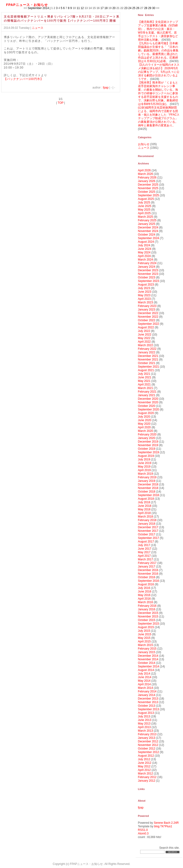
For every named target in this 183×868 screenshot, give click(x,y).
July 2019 (144, 459)
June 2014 (145, 677)
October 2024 (147, 235)
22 (122, 8)
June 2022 (145, 335)
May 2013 (144, 724)
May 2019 (144, 467)
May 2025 (144, 210)
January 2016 (147, 609)
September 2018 (149, 495)
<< (25, 8)
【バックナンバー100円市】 (24, 79)
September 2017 (149, 538)
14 (90, 8)
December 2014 (148, 656)
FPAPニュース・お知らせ (27, 5)
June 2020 (145, 420)
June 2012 (145, 763)
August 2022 (146, 327)
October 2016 (147, 577)
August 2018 (146, 499)
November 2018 (148, 488)
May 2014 (144, 681)
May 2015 (144, 638)
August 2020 (146, 413)
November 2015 (148, 616)
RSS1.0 (143, 830)
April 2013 (144, 727)
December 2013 (148, 699)
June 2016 (145, 592)
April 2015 (144, 641)
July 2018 (144, 502)
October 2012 (147, 749)
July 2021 (144, 374)
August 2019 (146, 456)
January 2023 (147, 310)
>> (158, 8)
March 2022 (146, 345)
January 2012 (147, 781)
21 (118, 8)
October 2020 (147, 406)
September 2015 (149, 624)
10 (74, 8)
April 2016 (144, 599)
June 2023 (145, 292)
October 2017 (147, 534)
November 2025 (148, 188)
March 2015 (146, 645)
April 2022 (144, 342)
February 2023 (147, 306)
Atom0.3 (143, 833)
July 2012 (144, 759)
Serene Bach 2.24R (166, 823)
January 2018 (147, 524)
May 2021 (144, 381)
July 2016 (144, 588)
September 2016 (149, 581)
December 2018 (148, 484)
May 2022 (144, 338)
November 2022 (148, 317)
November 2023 (148, 274)
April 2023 (144, 299)
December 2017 (148, 527)
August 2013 (146, 713)
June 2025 (145, 206)
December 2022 (148, 313)
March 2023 (146, 302)
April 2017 (144, 556)
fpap (106, 88)
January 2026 (147, 181)
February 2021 (147, 392)
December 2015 (148, 613)
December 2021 (148, 356)
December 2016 (148, 570)
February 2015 (147, 649)
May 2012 (144, 766)
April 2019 (144, 470)
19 (110, 8)
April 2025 (144, 213)
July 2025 (144, 202)
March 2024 (146, 260)
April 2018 (144, 513)
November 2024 (148, 231)
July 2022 (144, 331)
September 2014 (149, 666)
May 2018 (144, 509)
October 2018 (147, 492)
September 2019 (149, 452)
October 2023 (147, 277)
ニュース (38, 28)
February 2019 (147, 477)
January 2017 (147, 567)
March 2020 (146, 431)
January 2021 (147, 395)
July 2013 (144, 716)
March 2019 (146, 474)
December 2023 (148, 270)
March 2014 (146, 688)
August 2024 (146, 242)
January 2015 (147, 652)
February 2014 (147, 691)
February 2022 (147, 349)
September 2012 (149, 752)
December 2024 (148, 227)
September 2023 (149, 281)
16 (98, 8)
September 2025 (149, 195)
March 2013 (146, 731)
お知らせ (144, 144)
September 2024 (149, 238)
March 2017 (146, 559)
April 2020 (144, 427)
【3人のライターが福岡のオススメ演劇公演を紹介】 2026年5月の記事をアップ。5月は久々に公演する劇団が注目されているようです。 (159, 72)
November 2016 (148, 574)
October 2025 (147, 192)
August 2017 (146, 542)
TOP (60, 103)
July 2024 (144, 245)
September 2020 (149, 409)
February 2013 (147, 734)
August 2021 (146, 370)
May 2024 (144, 252)
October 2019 (147, 449)
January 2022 (147, 352)
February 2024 (147, 263)
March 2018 (146, 517)
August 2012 (146, 756)
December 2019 (148, 442)
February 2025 (147, 220)
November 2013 (148, 702)
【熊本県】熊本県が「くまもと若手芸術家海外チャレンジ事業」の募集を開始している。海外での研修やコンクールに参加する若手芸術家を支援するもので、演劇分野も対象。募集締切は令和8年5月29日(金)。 (158, 93)
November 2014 (148, 659)
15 (94, 8)
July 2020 (144, 417)
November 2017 (148, 531)
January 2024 (147, 267)
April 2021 (144, 385)
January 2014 (147, 695)
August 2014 (146, 670)
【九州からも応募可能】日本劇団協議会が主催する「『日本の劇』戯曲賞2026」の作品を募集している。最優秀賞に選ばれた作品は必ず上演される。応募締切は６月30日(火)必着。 (158, 52)
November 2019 (148, 445)
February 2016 (147, 606)
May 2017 (144, 552)
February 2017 (147, 563)
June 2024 (145, 249)
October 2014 (147, 663)
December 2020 (148, 399)
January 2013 (147, 738)
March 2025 (146, 217)
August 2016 (146, 584)
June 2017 (145, 549)
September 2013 (149, 709)
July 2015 (144, 631)
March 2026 (146, 174)
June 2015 (145, 634)
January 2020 (147, 438)
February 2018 (147, 520)
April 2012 (144, 770)
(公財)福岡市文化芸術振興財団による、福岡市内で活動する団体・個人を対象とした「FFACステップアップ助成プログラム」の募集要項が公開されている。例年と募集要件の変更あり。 (159, 116)
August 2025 (146, 199)
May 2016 (144, 595)
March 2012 (146, 774)
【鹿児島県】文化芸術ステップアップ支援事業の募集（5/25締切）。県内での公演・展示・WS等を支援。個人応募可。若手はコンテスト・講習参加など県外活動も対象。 (158, 31)
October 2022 (147, 320)
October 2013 (147, 706)
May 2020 (144, 424)
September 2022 (149, 324)
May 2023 (144, 295)
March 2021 (146, 388)
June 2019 (145, 463)
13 (86, 8)
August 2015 (146, 627)
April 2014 (144, 684)
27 (142, 8)
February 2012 (147, 777)
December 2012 (148, 741)
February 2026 (147, 178)
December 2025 (148, 185)
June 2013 (145, 720)
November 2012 (148, 745)
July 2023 (144, 288)
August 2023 (146, 285)
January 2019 (147, 481)
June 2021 (145, 377)
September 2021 (149, 367)
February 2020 (147, 434)
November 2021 (148, 360)
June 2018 (145, 506)
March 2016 (146, 602)
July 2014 (144, 674)
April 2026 (144, 170)
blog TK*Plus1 (163, 826)
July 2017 (144, 545)
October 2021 (147, 363)
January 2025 (147, 224)
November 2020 (148, 402)
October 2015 (147, 620)
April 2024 (144, 256)
